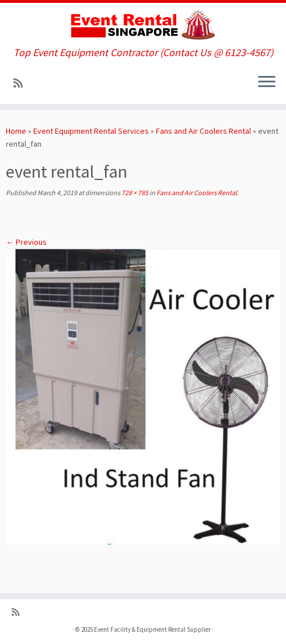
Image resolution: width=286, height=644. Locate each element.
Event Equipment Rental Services (91, 131)
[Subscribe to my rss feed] (22, 83)
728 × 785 (134, 193)
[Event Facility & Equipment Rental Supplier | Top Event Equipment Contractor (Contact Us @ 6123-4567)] (143, 25)
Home (16, 131)
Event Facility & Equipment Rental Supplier (152, 629)
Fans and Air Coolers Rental (203, 131)
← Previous (26, 242)
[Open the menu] (267, 83)
